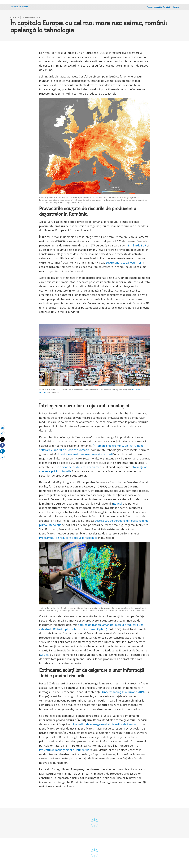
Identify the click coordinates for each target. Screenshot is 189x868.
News (26, 7)
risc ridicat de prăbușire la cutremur (78, 467)
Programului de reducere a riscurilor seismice (68, 538)
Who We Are (16, 7)
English (176, 7)
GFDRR (44, 655)
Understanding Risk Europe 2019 (123, 692)
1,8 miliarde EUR (136, 245)
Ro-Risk (118, 504)
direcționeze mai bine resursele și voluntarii (85, 454)
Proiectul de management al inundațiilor (65, 750)
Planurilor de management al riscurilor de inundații (106, 724)
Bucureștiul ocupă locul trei (123, 263)
